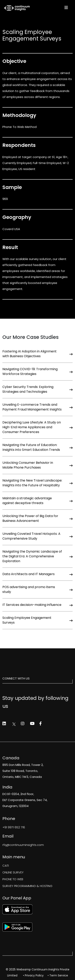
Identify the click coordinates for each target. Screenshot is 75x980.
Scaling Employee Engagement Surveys (37, 620)
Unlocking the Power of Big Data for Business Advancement (37, 518)
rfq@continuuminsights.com (23, 845)
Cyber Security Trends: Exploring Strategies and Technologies (37, 389)
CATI (6, 866)
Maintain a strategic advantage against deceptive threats (37, 501)
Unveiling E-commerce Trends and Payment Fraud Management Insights (37, 407)
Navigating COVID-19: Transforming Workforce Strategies (37, 371)
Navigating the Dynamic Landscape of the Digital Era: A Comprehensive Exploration (37, 556)
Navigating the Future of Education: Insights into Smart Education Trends (37, 447)
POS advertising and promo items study (37, 589)
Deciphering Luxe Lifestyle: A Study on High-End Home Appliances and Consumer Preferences (37, 427)
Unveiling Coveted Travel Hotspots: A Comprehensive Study (37, 536)
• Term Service (58, 975)
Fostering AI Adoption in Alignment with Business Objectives (37, 354)
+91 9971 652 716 (14, 827)
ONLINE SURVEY (13, 872)
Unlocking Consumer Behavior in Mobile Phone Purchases (37, 465)
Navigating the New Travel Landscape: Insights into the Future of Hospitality (37, 483)
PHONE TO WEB (13, 879)
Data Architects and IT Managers (37, 574)
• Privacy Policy (33, 975)
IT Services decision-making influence (37, 605)
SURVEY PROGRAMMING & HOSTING (27, 886)
